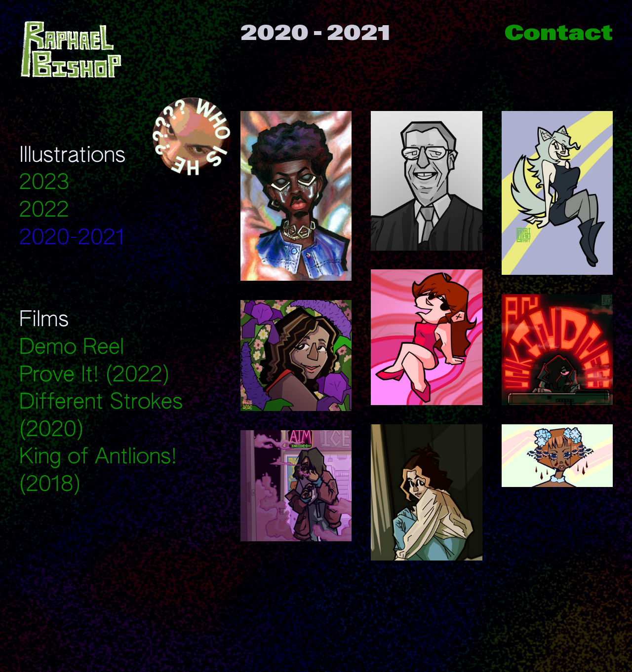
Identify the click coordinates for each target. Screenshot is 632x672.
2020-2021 (72, 239)
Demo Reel (72, 348)
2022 (44, 211)
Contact (559, 33)
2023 (44, 183)
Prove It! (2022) (94, 376)
